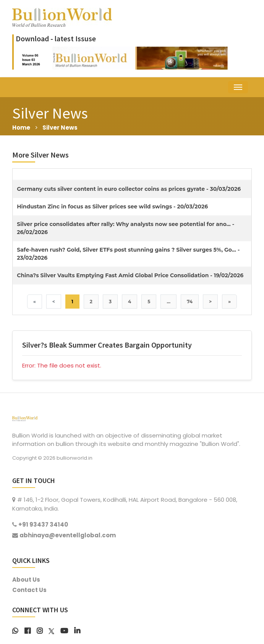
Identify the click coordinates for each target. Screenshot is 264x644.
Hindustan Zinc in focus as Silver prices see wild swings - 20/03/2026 (112, 207)
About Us (26, 580)
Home (21, 128)
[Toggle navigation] (238, 87)
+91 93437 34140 (43, 524)
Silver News (60, 128)
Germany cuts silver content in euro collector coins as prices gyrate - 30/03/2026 (129, 189)
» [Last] (229, 302)
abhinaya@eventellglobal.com (68, 535)
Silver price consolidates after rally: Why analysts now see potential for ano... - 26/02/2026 (126, 228)
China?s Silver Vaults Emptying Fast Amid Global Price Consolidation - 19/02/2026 (130, 275)
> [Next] (210, 302)
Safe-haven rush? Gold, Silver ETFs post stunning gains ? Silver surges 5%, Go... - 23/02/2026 (128, 254)
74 (190, 302)
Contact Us (29, 590)
